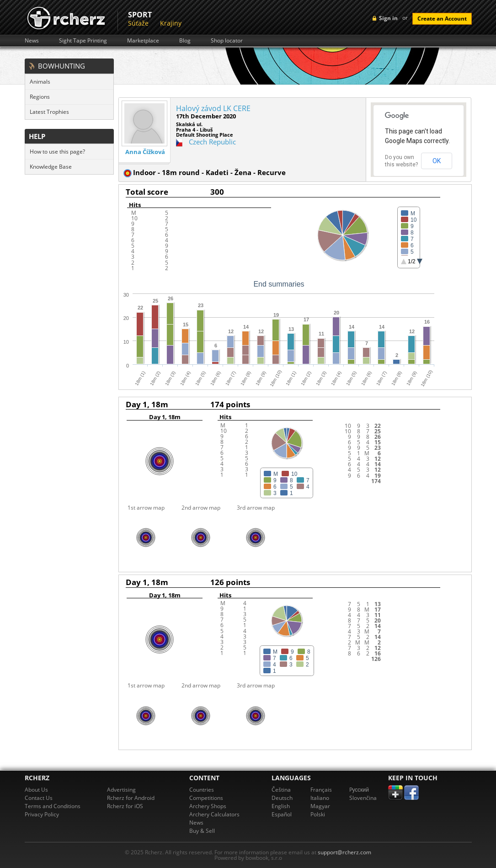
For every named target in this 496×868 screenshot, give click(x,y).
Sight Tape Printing (83, 41)
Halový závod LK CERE (213, 108)
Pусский (359, 790)
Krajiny (171, 23)
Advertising (121, 790)
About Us (36, 790)
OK (437, 161)
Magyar (320, 806)
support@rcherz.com (344, 852)
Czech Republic (212, 142)
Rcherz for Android (131, 798)
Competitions (206, 798)
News (32, 41)
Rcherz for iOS (125, 806)
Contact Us (39, 798)
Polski (318, 814)
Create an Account (442, 19)
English (281, 806)
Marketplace (143, 41)
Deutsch (282, 798)
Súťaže (138, 23)
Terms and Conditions (53, 806)
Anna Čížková (145, 152)
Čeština (281, 790)
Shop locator (227, 41)
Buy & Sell (202, 831)
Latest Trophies (49, 112)
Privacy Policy (42, 814)
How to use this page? (57, 152)
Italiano (320, 798)
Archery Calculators (214, 814)
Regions (40, 97)
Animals (40, 82)
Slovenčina (363, 798)
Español (282, 814)
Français (321, 790)
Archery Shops (208, 806)
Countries (202, 790)
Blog (185, 41)
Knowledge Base (51, 167)
